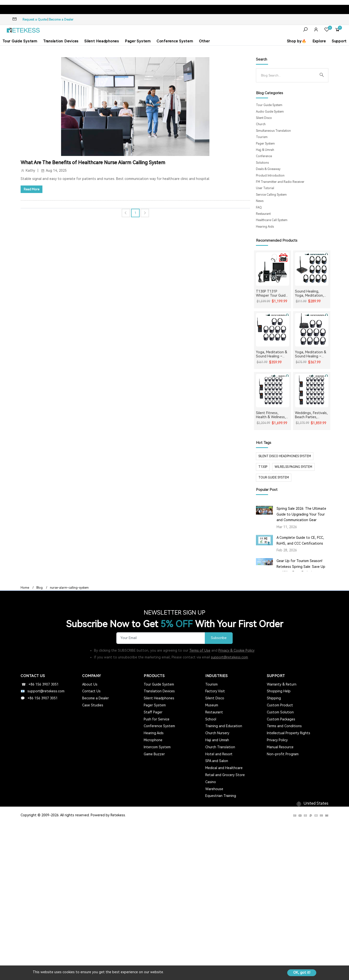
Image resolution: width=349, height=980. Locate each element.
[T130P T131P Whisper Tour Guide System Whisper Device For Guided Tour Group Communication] (273, 269)
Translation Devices (61, 41)
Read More (32, 189)
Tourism (262, 137)
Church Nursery (217, 733)
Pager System (138, 41)
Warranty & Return (282, 684)
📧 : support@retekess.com (43, 691)
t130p (263, 467)
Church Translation (220, 747)
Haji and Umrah (217, 740)
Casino (211, 782)
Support (339, 41)
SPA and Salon (217, 761)
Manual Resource (280, 747)
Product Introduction (270, 176)
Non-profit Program (283, 754)
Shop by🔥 (297, 41)
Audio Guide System (270, 112)
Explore (319, 41)
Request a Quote (35, 19)
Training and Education (224, 726)
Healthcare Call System (272, 220)
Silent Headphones (102, 41)
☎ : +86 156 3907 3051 (40, 684)
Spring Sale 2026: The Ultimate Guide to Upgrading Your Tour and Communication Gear (301, 514)
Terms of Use (200, 650)
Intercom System (157, 747)
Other (204, 41)
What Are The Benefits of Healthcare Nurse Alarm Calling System (93, 162)
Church (261, 124)
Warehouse (214, 789)
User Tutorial (265, 188)
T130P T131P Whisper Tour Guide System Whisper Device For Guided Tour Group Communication (272, 293)
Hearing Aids (265, 227)
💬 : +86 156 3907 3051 (39, 698)
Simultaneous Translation (273, 131)
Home (25, 588)
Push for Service (157, 719)
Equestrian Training (221, 796)
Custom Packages (281, 719)
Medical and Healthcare (224, 768)
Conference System (175, 41)
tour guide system (274, 478)
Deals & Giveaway (268, 169)
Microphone (153, 740)
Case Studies (93, 705)
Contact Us (91, 691)
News (260, 201)
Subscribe (219, 638)
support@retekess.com (229, 657)
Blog (40, 588)
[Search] (288, 75)
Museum (212, 705)
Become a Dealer (61, 19)
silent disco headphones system (285, 456)
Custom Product (280, 705)
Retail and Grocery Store (225, 775)
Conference (264, 156)
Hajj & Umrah (265, 150)
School (211, 719)
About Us (90, 684)
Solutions (262, 163)
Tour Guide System (20, 41)
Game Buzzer (154, 754)
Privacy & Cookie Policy (236, 650)
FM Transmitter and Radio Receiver (280, 182)
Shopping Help (279, 691)
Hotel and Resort (219, 754)
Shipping (274, 698)
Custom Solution (280, 712)
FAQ (259, 208)
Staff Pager (153, 712)
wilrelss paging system (293, 467)
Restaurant (263, 214)
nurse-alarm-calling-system (69, 588)
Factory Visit (215, 691)
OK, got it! (302, 972)
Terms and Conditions (284, 726)
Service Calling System (271, 195)
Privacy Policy (277, 740)
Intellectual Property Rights (289, 733)
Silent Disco (264, 118)
